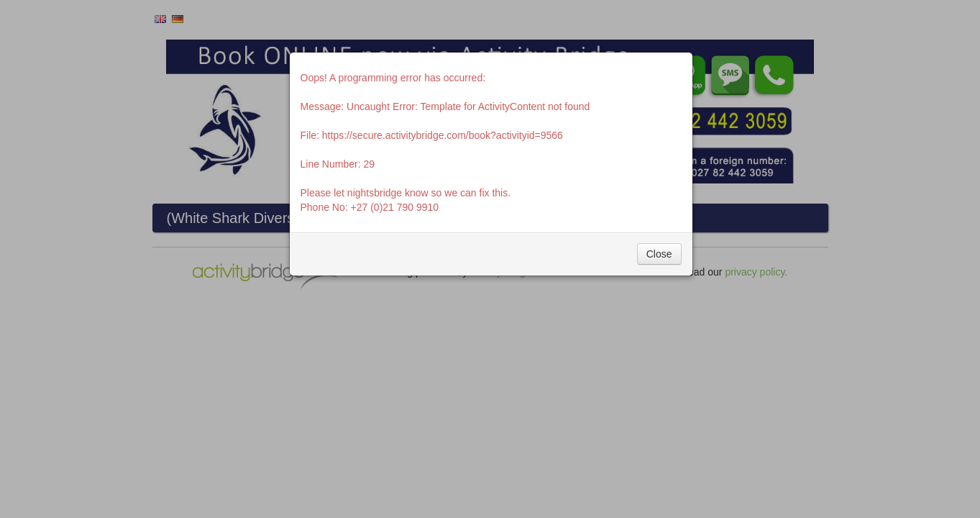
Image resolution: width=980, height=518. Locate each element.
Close (659, 254)
